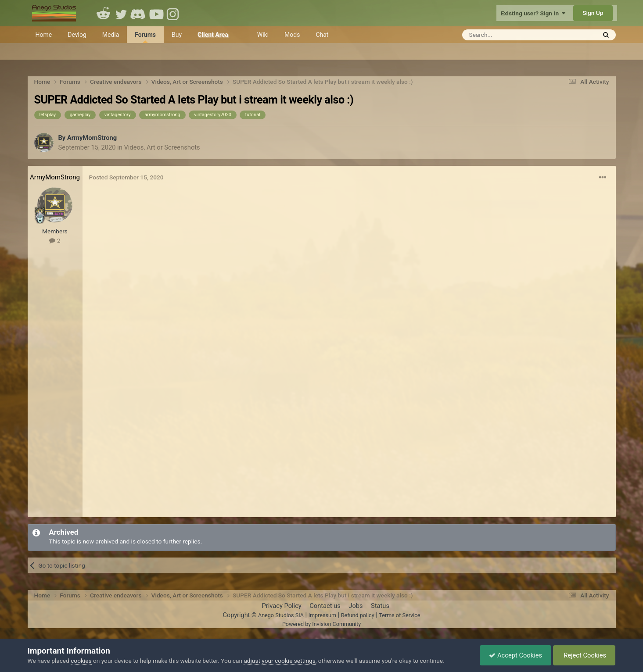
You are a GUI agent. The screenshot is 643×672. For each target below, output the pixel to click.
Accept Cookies (515, 655)
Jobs (356, 606)
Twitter (121, 13)
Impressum (322, 615)
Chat (322, 35)
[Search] (508, 35)
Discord (139, 13)
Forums (145, 37)
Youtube (156, 13)
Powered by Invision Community (321, 624)
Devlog (77, 35)
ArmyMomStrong (92, 138)
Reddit (104, 13)
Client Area (213, 35)
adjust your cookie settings (279, 661)
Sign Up (593, 13)
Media (111, 35)
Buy (177, 35)
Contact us (325, 606)
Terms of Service (399, 615)
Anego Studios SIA (281, 615)
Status (380, 606)
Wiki (263, 35)
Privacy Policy (281, 606)
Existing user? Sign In (533, 13)
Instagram (174, 13)
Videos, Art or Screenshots (162, 147)
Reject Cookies (584, 655)
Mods (292, 35)
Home (44, 35)
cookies (81, 661)
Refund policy (358, 615)
